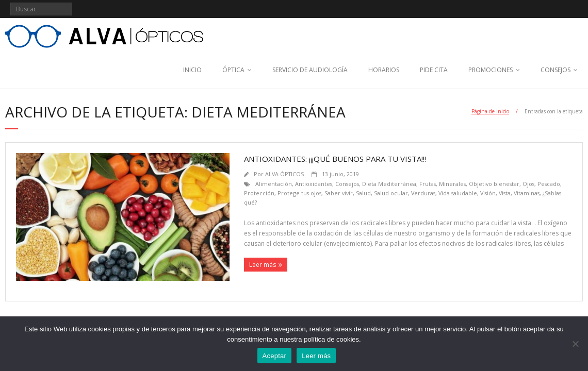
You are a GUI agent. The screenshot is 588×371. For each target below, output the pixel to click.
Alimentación (274, 184)
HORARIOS (384, 70)
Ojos (528, 184)
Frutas (428, 184)
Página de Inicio (490, 111)
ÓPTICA (233, 70)
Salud (363, 193)
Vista (505, 193)
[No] (575, 344)
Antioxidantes (314, 184)
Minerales (452, 184)
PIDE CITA (434, 70)
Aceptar (275, 356)
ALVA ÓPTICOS (284, 174)
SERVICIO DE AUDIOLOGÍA (310, 70)
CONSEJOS (556, 70)
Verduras (423, 193)
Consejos (347, 184)
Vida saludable (458, 193)
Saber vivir (339, 193)
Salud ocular (391, 193)
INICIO (192, 70)
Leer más (263, 265)
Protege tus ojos (299, 193)
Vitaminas (527, 193)
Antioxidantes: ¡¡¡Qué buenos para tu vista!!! (335, 159)
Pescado (549, 184)
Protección (259, 193)
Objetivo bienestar (494, 184)
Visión (488, 193)
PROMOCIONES (491, 70)
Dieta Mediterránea (389, 184)
